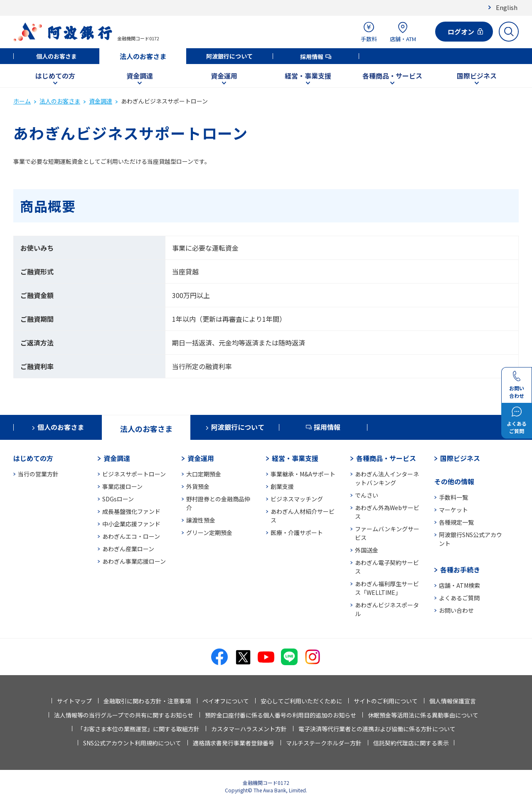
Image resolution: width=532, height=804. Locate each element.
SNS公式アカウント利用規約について (132, 743)
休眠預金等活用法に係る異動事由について (423, 715)
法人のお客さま (143, 56)
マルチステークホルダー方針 (324, 743)
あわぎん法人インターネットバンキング (387, 478)
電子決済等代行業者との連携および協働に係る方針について (377, 729)
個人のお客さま (57, 56)
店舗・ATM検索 (459, 585)
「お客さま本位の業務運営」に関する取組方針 (138, 729)
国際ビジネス (477, 76)
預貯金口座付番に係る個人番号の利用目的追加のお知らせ (281, 715)
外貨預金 (198, 486)
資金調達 (140, 76)
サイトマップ (74, 701)
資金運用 (224, 76)
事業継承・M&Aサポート (303, 474)
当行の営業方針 (38, 474)
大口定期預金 (204, 474)
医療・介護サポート (297, 533)
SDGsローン (118, 499)
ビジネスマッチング (297, 499)
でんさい (367, 495)
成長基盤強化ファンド (131, 511)
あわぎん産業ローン (128, 549)
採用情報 (312, 57)
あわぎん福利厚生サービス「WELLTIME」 (387, 588)
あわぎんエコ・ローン (131, 536)
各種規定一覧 (456, 522)
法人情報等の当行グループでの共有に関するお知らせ (124, 715)
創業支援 (282, 486)
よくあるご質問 (459, 598)
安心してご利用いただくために (301, 701)
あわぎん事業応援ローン (134, 561)
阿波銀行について (229, 56)
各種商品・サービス (392, 76)
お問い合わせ (456, 610)
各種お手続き (460, 570)
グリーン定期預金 (209, 533)
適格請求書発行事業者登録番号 (234, 743)
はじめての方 (55, 76)
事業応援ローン (122, 486)
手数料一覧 (453, 497)
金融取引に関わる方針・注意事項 (147, 701)
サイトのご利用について (386, 701)
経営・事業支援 (308, 76)
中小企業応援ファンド (131, 524)
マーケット (453, 510)
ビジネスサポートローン (134, 474)
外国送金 (367, 550)
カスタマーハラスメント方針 (249, 729)
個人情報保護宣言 (453, 701)
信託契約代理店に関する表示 (411, 743)
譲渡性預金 (201, 520)
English (507, 7)
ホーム (22, 101)
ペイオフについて (226, 701)
